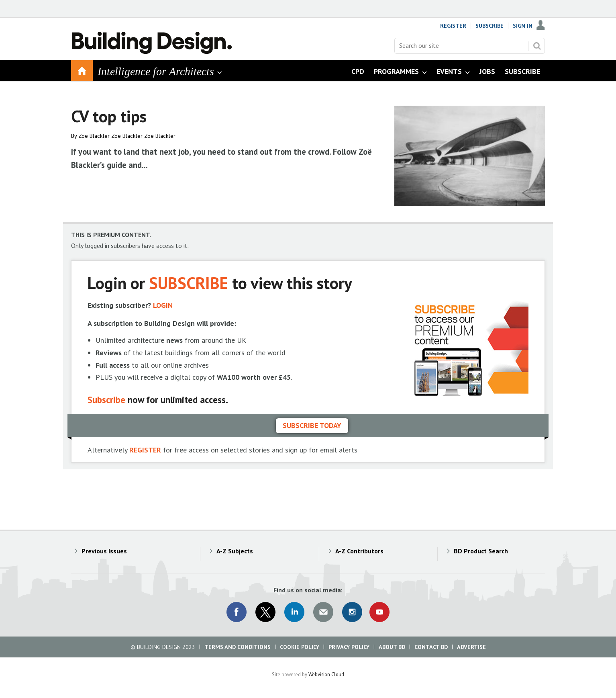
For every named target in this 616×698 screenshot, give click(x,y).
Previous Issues (104, 551)
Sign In (523, 26)
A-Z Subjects (235, 551)
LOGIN (163, 305)
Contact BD (431, 647)
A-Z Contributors (359, 551)
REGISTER (145, 450)
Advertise (471, 647)
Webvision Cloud (326, 674)
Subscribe (490, 26)
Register (453, 26)
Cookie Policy (300, 647)
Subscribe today (312, 425)
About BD (392, 647)
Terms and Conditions (238, 647)
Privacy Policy (349, 647)
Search (537, 46)
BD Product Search (481, 551)
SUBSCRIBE (189, 283)
